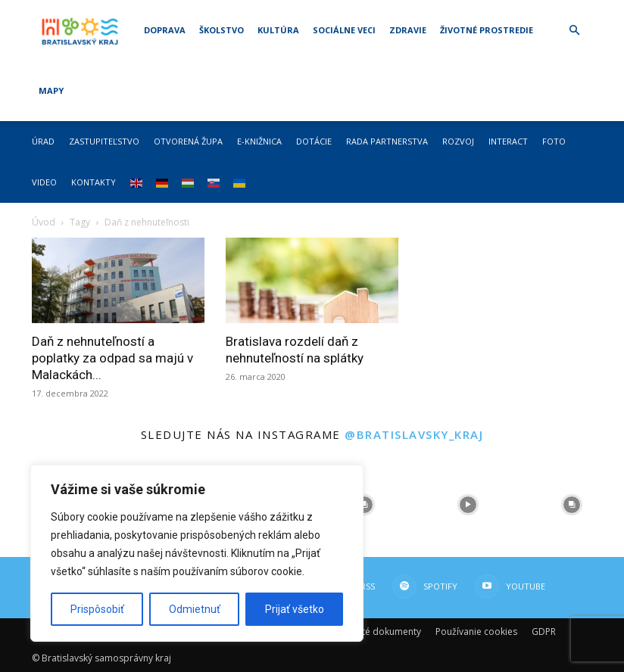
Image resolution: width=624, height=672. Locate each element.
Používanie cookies (476, 632)
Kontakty (94, 182)
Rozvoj (458, 141)
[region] (197, 553)
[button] (574, 31)
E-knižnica (259, 141)
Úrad (43, 141)
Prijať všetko (295, 609)
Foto (554, 141)
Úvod (44, 222)
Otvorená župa (188, 141)
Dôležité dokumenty (378, 632)
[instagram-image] (364, 505)
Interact (508, 141)
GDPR (544, 632)
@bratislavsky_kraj (414, 434)
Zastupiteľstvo (104, 141)
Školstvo (222, 30)
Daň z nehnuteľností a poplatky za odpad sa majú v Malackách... (112, 358)
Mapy (51, 90)
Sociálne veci (344, 30)
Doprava (165, 30)
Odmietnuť (195, 609)
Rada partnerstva (387, 141)
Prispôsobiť (97, 609)
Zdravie (408, 30)
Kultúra (278, 30)
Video (44, 182)
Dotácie (314, 141)
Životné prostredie (487, 30)
